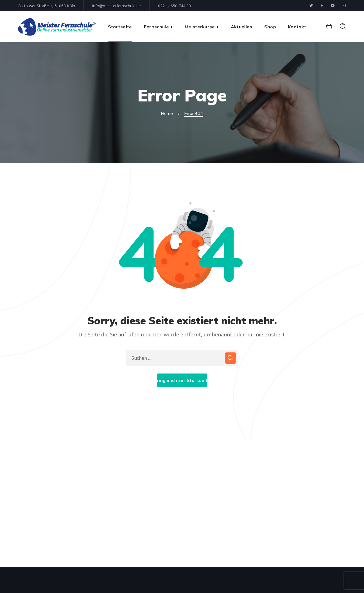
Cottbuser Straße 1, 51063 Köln (46, 6)
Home (167, 113)
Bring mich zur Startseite (182, 380)
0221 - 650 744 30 (174, 6)
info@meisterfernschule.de (117, 6)
